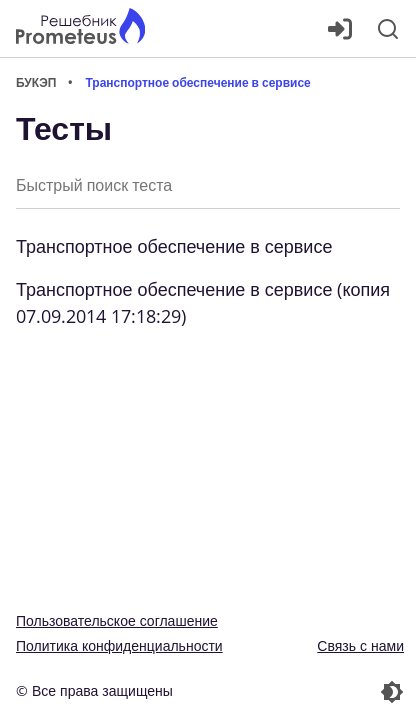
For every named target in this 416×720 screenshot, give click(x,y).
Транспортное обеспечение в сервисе (174, 246)
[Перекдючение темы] (308, 692)
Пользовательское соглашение (117, 620)
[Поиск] (388, 29)
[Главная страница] (80, 28)
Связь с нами (360, 645)
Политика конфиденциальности (119, 645)
